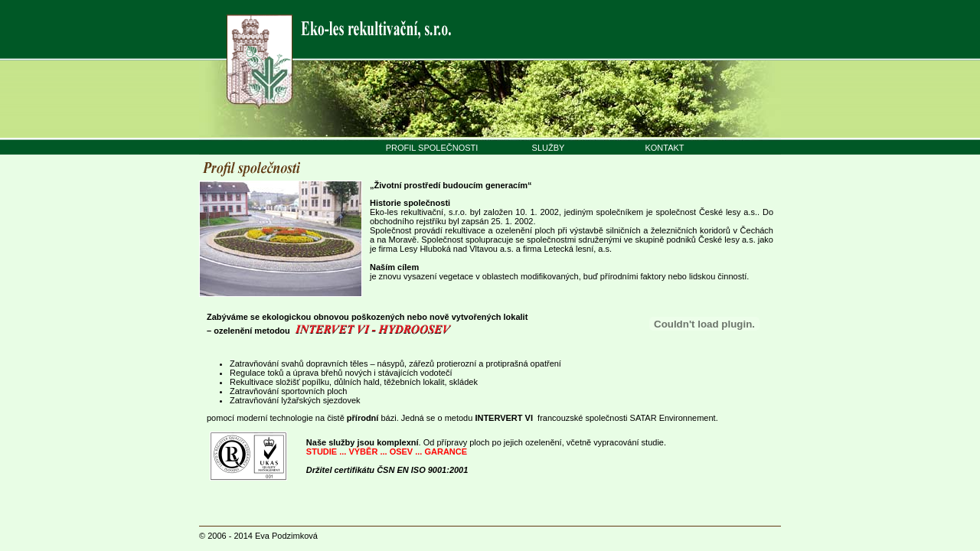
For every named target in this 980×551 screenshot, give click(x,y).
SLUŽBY (549, 148)
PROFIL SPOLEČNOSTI (432, 148)
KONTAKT (664, 148)
